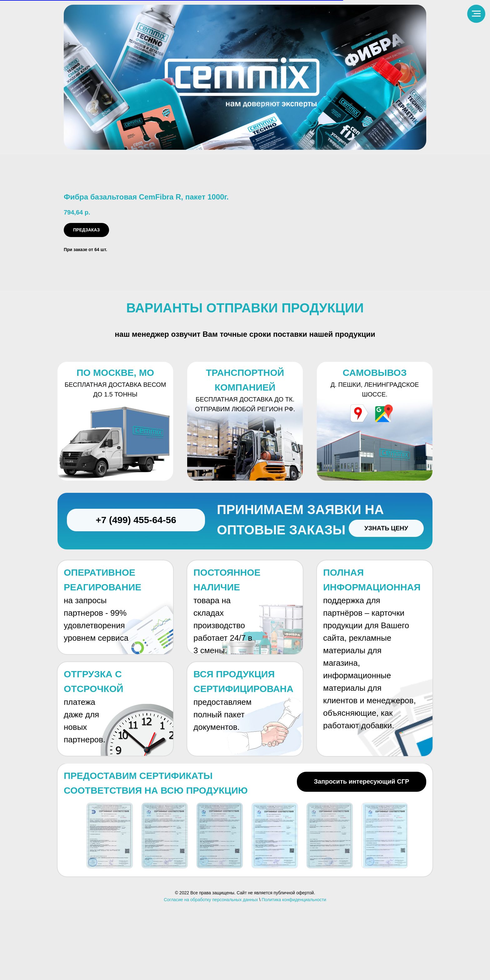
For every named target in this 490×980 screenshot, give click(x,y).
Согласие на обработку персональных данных (211, 970)
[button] (110, 906)
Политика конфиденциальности (294, 970)
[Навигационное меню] (476, 14)
